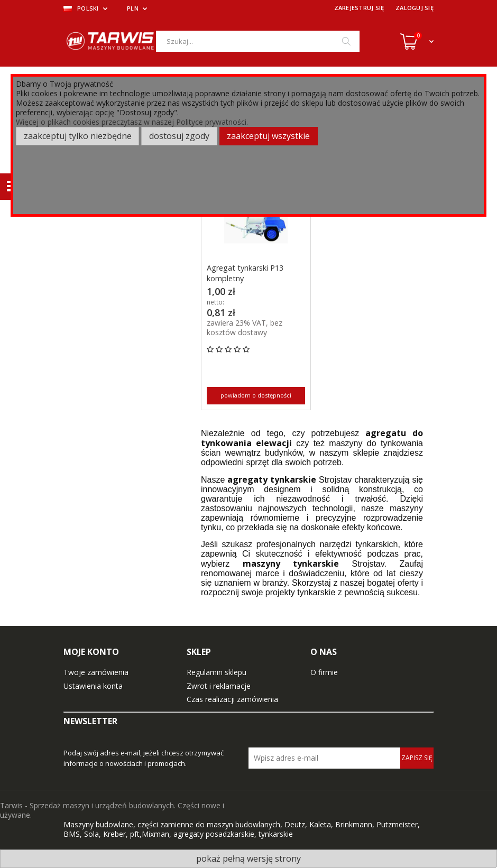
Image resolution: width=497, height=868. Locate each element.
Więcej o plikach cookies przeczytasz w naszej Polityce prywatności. (132, 122)
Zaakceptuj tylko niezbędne (78, 136)
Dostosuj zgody (179, 136)
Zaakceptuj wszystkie (268, 136)
